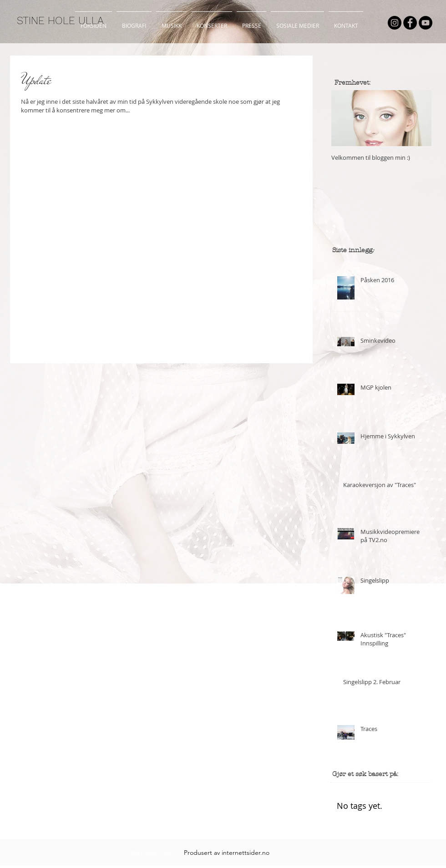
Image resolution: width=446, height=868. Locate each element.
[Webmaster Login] (152, 853)
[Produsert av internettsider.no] (227, 853)
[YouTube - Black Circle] (426, 23)
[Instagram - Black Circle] (395, 23)
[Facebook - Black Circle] (410, 23)
